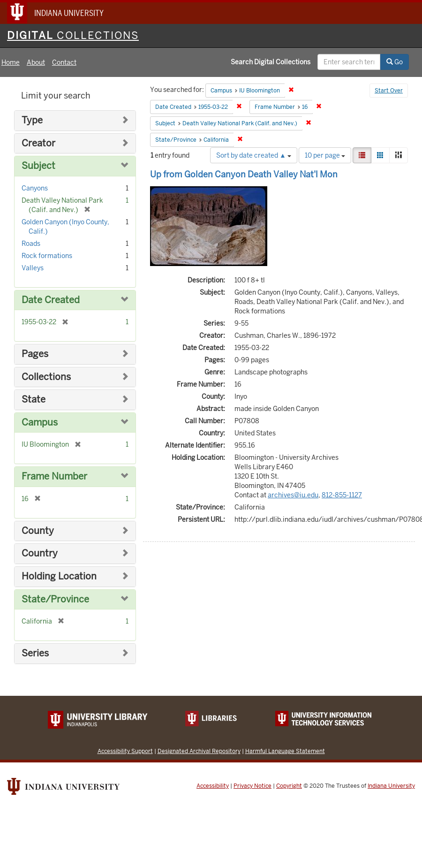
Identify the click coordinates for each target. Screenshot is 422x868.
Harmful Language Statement (285, 751)
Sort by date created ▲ (254, 155)
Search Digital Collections (271, 62)
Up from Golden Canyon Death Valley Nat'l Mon (244, 174)
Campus (40, 423)
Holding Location (59, 576)
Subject (38, 166)
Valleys (33, 268)
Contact (64, 62)
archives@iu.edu (293, 495)
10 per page (325, 155)
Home (11, 62)
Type (32, 120)
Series (35, 653)
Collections (46, 377)
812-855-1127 (342, 495)
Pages (35, 354)
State (34, 400)
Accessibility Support (125, 751)
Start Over (389, 91)
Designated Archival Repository (199, 751)
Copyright (289, 786)
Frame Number (54, 476)
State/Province (55, 599)
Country (40, 553)
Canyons (35, 188)
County (38, 531)
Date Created (51, 300)
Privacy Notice (252, 786)
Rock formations (47, 256)
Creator (38, 143)
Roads (31, 244)
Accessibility (213, 786)
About (36, 62)
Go (395, 62)
